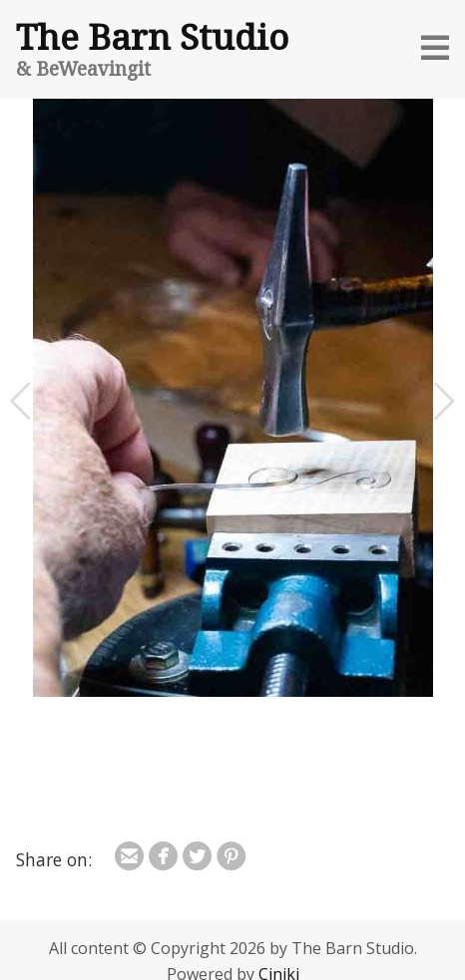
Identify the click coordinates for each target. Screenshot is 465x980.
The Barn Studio (152, 36)
